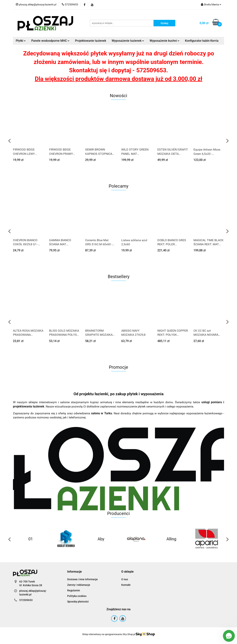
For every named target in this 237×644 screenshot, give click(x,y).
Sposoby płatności (78, 602)
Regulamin (74, 590)
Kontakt (126, 585)
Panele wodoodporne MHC (50, 41)
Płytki (21, 41)
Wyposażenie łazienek (128, 41)
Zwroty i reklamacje (79, 585)
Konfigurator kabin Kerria (202, 41)
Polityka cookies (77, 596)
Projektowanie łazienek (91, 41)
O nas (125, 579)
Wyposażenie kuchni (165, 41)
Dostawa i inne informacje (82, 579)
